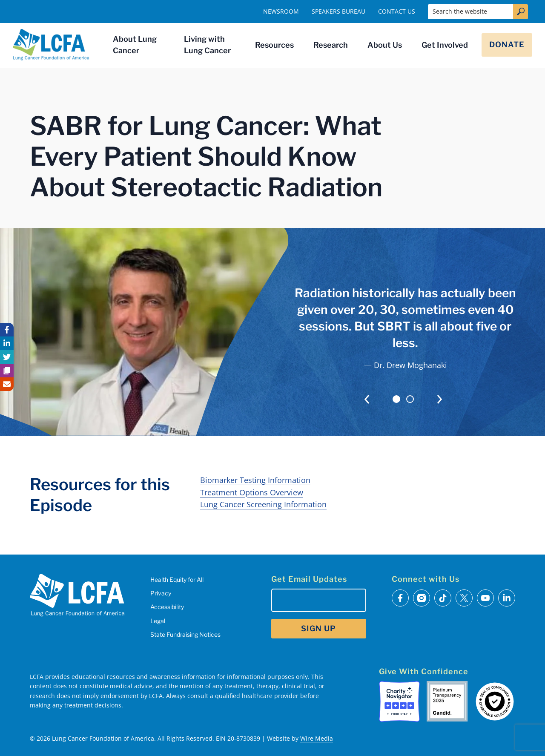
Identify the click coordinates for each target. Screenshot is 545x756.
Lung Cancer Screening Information (263, 504)
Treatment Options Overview (252, 492)
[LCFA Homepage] (51, 45)
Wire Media (317, 738)
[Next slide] (440, 399)
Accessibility (167, 607)
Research (331, 45)
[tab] (396, 399)
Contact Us (397, 11)
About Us (385, 45)
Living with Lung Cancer (207, 45)
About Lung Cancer (135, 45)
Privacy (161, 593)
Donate (507, 45)
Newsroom (281, 11)
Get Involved (445, 45)
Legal (158, 621)
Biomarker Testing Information (255, 480)
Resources (274, 45)
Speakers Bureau (338, 11)
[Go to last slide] (367, 399)
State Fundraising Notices (185, 634)
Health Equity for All (177, 579)
